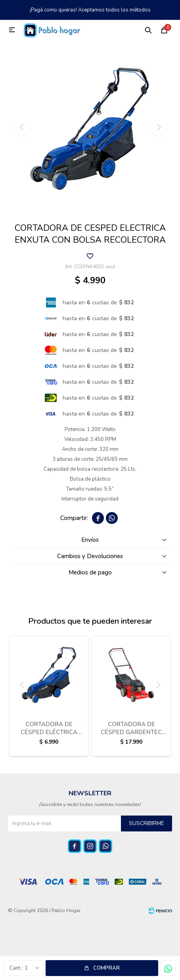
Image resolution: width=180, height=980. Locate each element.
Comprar (106, 968)
